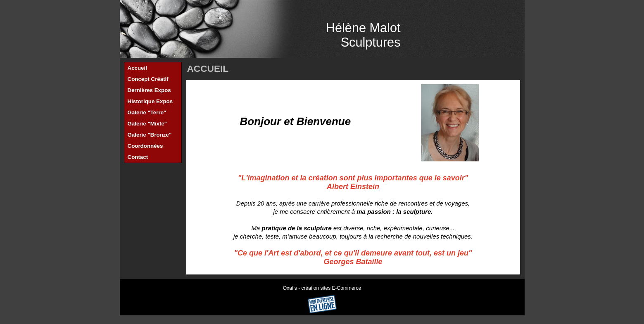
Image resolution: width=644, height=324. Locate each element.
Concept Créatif (148, 79)
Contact (138, 157)
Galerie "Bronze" (150, 135)
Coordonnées (145, 146)
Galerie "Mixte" (147, 124)
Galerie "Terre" (147, 112)
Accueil (137, 68)
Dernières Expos (149, 90)
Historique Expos (150, 101)
